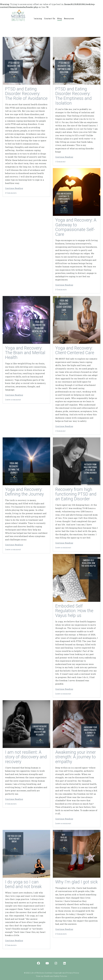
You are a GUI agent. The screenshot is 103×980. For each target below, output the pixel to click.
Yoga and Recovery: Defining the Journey (24, 492)
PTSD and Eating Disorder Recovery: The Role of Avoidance (26, 94)
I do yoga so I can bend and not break (23, 884)
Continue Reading (14, 188)
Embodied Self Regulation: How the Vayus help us (74, 611)
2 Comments (11, 193)
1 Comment (60, 162)
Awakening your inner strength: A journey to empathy (76, 757)
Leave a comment (13, 400)
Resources (69, 19)
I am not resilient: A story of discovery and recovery (26, 757)
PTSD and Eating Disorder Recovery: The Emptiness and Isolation (73, 96)
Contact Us (50, 19)
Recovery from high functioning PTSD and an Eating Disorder (76, 494)
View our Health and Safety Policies (52, 976)
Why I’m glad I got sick (77, 882)
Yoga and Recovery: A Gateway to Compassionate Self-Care (76, 227)
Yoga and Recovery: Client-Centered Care (75, 350)
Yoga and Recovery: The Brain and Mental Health (25, 353)
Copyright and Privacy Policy (66, 973)
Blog (60, 19)
